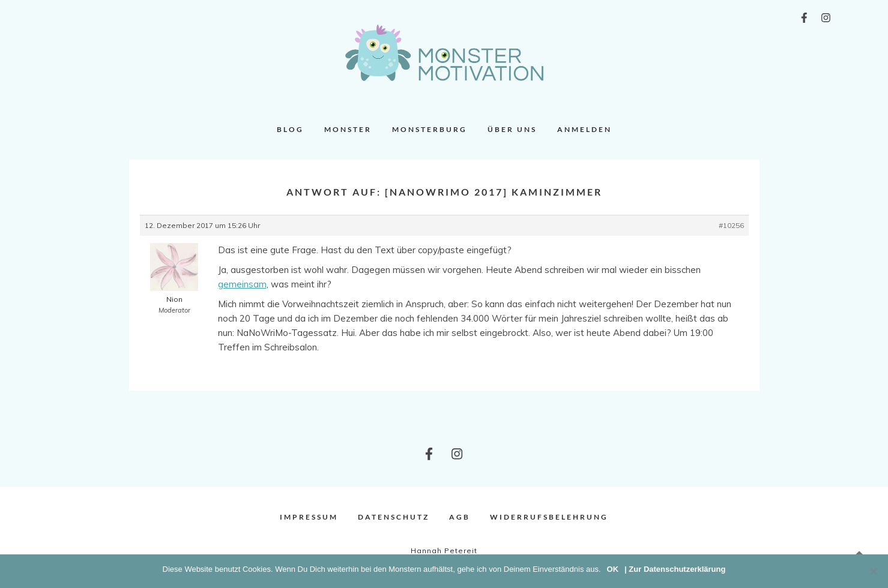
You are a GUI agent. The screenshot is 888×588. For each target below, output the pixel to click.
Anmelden (584, 129)
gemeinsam (242, 284)
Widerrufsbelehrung (549, 517)
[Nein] (873, 571)
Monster (348, 129)
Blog (290, 129)
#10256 (731, 225)
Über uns (512, 129)
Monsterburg (430, 129)
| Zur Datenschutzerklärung (675, 569)
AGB (460, 517)
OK (613, 569)
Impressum (309, 517)
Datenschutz (394, 517)
